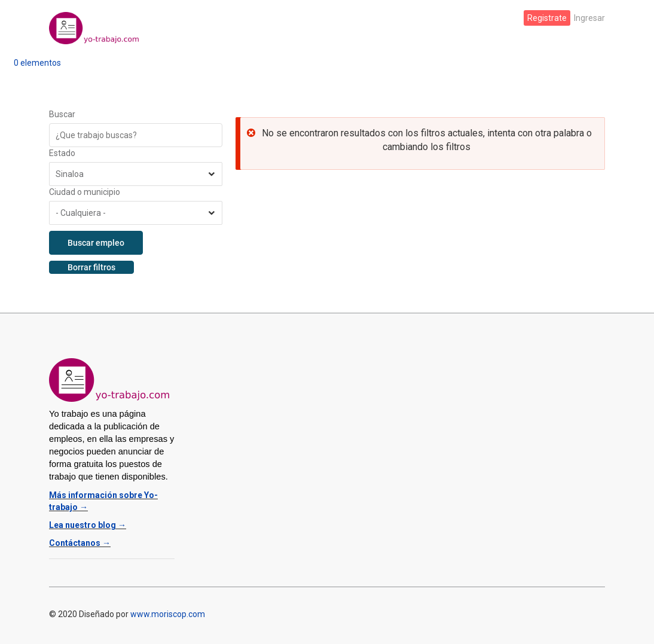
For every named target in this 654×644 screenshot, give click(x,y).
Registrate (547, 18)
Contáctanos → (80, 543)
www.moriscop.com (168, 614)
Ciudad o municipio (85, 192)
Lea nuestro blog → (88, 525)
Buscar (62, 114)
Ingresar (589, 18)
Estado (62, 153)
